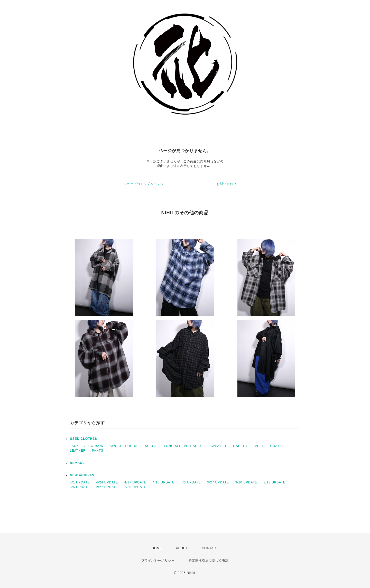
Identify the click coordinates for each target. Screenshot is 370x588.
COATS (276, 446)
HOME (157, 548)
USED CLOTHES (84, 439)
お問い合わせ (227, 184)
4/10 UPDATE (164, 482)
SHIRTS (151, 446)
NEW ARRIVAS (82, 475)
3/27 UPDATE (218, 482)
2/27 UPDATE (107, 487)
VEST (259, 446)
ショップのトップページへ (143, 184)
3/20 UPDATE (246, 482)
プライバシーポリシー (158, 561)
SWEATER (218, 446)
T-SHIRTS (240, 446)
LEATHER (78, 451)
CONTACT (210, 548)
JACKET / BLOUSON (87, 446)
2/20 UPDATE (135, 487)
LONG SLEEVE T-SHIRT (184, 446)
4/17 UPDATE (135, 482)
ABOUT (182, 548)
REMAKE (77, 463)
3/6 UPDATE (80, 487)
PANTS (98, 451)
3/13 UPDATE (274, 482)
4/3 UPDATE (191, 482)
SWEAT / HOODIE (124, 446)
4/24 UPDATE (107, 482)
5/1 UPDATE (80, 482)
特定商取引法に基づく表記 (209, 561)
